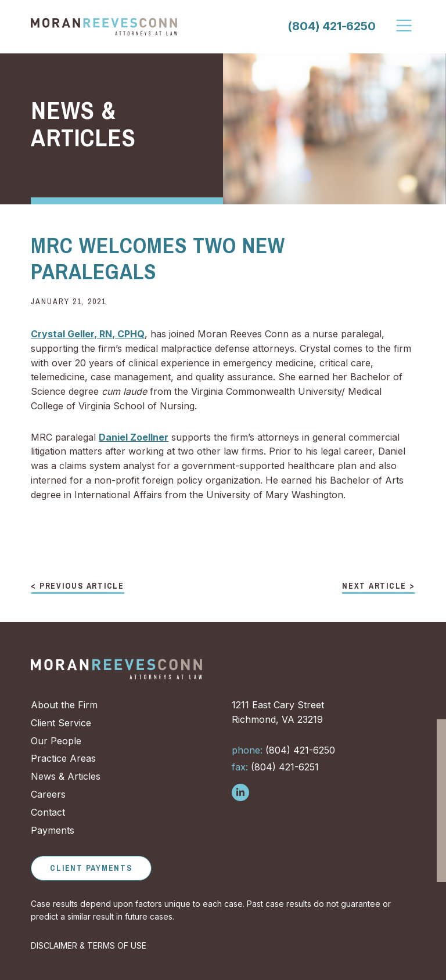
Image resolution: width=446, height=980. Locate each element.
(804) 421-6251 (275, 767)
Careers (48, 794)
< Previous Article (78, 586)
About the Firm (64, 705)
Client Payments (91, 868)
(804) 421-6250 (331, 26)
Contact (48, 812)
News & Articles (66, 776)
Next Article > (379, 586)
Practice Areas (63, 758)
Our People (56, 741)
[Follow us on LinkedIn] (240, 792)
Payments (53, 830)
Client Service (61, 723)
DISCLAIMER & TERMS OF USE (89, 945)
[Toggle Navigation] (405, 26)
